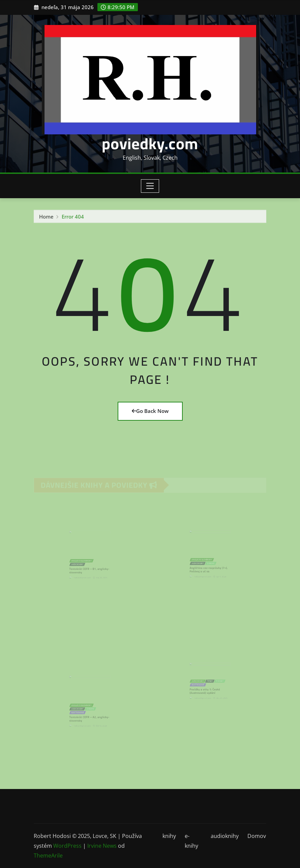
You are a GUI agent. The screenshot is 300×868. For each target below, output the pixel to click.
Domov (257, 836)
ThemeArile (48, 856)
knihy (169, 836)
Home (46, 218)
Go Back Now (150, 411)
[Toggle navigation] (150, 186)
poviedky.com (150, 143)
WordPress (67, 846)
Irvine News (102, 846)
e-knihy (191, 841)
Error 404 (73, 218)
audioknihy (225, 836)
